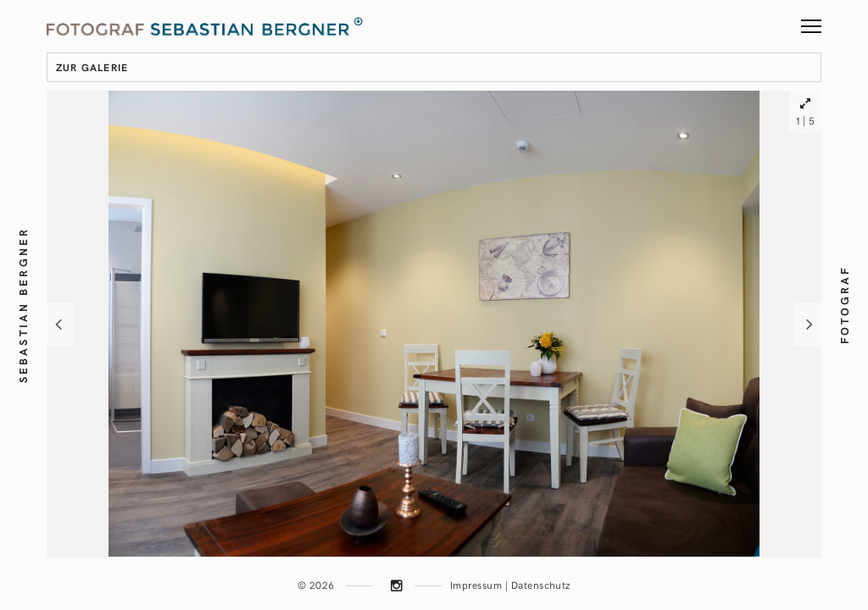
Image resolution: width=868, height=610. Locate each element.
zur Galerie (92, 67)
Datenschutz (541, 585)
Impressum (476, 585)
